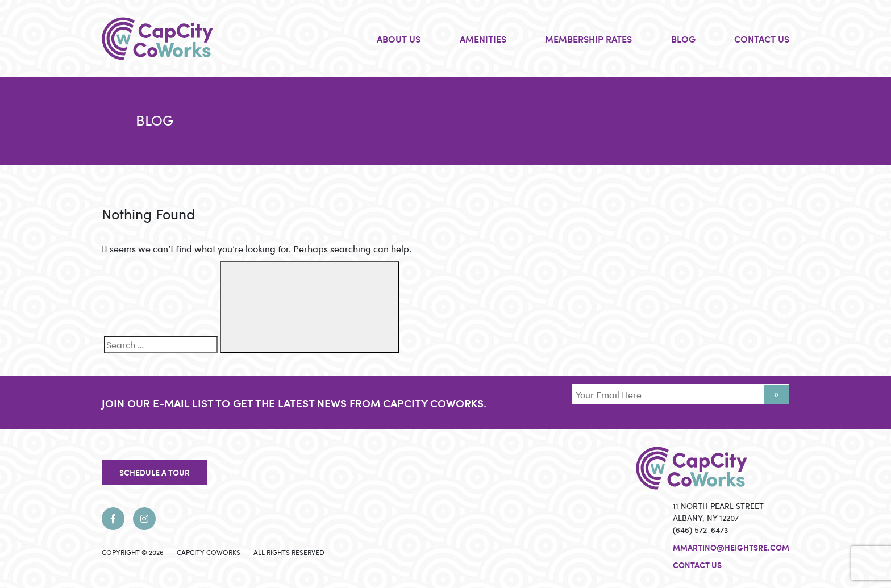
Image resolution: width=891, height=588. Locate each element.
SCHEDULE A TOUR (155, 472)
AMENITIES (483, 39)
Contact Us (697, 565)
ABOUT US (399, 39)
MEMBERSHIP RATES (588, 39)
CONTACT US (762, 39)
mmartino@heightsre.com (731, 547)
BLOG (683, 39)
